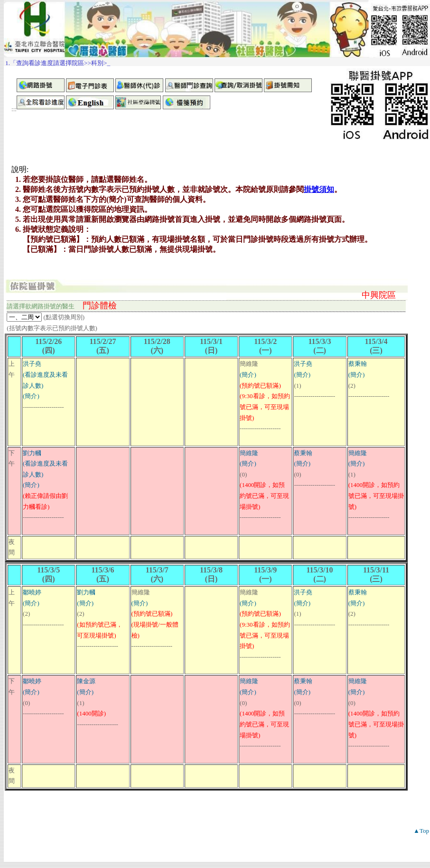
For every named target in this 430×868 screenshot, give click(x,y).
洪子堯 (32, 364)
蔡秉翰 (358, 364)
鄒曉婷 (32, 592)
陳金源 (86, 681)
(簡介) (31, 396)
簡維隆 (249, 453)
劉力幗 (32, 453)
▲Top (421, 831)
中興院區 (379, 295)
